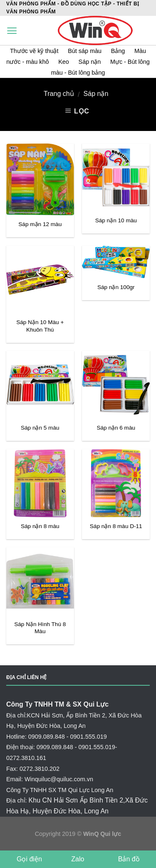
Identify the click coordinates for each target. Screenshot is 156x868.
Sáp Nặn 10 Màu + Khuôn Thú (40, 326)
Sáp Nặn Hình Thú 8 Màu (40, 628)
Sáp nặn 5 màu (40, 428)
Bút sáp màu (85, 51)
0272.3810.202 (40, 769)
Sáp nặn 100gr (116, 287)
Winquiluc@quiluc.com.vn (59, 779)
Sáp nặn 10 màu (116, 220)
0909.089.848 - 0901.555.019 (68, 737)
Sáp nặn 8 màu (40, 526)
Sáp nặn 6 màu (116, 428)
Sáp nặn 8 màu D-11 (116, 526)
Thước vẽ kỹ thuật (35, 51)
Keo (64, 62)
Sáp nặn (90, 62)
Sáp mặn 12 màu (40, 224)
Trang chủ (59, 94)
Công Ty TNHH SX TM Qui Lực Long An (60, 790)
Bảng (118, 51)
